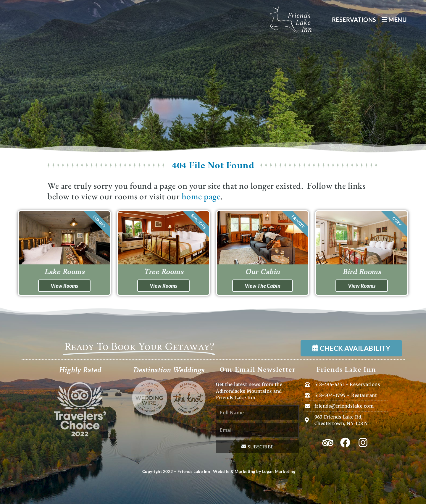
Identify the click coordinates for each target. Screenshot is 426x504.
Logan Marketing (279, 471)
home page (201, 196)
